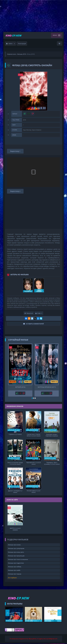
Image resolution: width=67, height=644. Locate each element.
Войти (11, 44)
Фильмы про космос (14, 545)
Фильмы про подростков (16, 564)
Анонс (20, 75)
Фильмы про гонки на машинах (18, 560)
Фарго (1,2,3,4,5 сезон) (15, 529)
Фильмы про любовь (15, 567)
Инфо (39, 313)
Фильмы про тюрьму (15, 575)
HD (11, 347)
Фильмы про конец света (16, 553)
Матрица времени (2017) (47, 387)
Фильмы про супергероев (16, 549)
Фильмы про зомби (14, 571)
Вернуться (29, 313)
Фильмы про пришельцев (16, 556)
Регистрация (22, 44)
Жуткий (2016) (20, 387)
